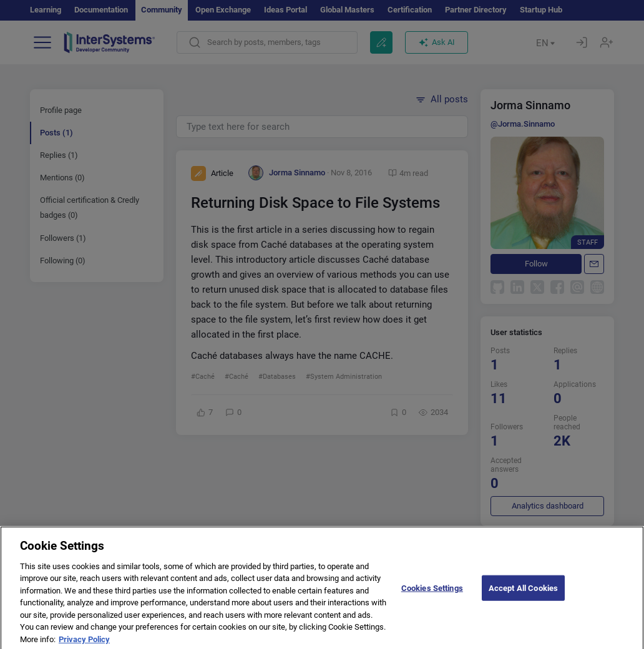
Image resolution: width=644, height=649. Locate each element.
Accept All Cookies (523, 594)
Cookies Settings (432, 594)
